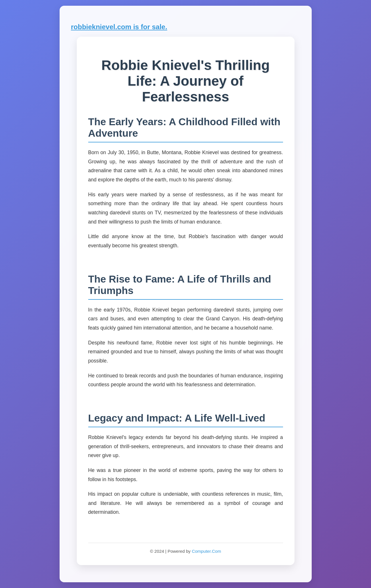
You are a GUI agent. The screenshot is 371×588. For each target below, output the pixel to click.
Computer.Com (206, 551)
